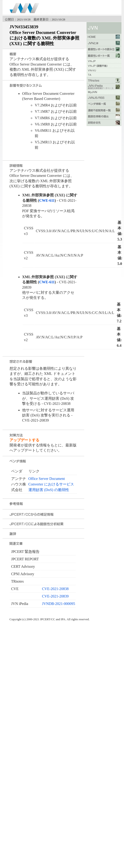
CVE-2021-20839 (55, 596)
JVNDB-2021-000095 (58, 604)
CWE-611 (47, 200)
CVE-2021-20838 (55, 589)
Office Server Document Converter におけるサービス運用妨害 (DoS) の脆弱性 (51, 484)
